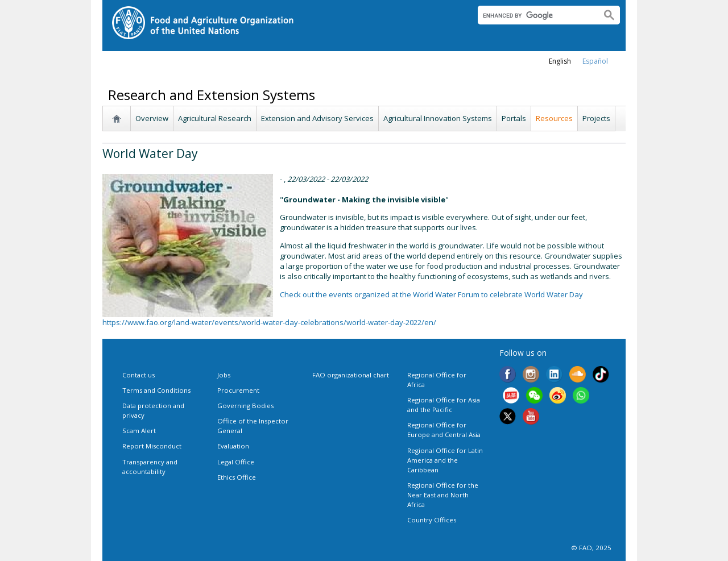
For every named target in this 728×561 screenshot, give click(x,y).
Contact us (138, 375)
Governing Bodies (245, 406)
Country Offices (432, 520)
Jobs (224, 375)
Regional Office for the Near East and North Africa (443, 495)
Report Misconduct (152, 446)
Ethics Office (237, 477)
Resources (554, 118)
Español (595, 61)
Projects (596, 118)
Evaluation (233, 446)
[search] (535, 15)
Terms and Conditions (156, 390)
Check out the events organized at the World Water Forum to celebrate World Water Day (431, 294)
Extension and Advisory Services (317, 118)
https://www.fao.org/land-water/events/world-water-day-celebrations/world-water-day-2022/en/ (269, 322)
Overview (152, 118)
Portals (514, 118)
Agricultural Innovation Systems (438, 118)
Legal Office (236, 462)
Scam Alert (139, 431)
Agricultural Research (215, 118)
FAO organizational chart (351, 375)
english (560, 61)
